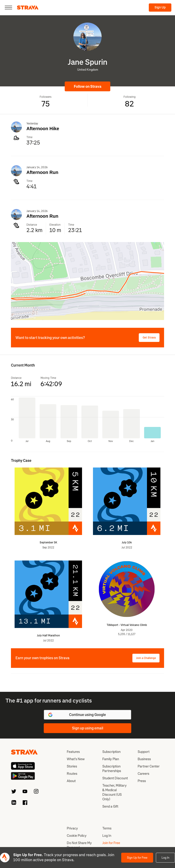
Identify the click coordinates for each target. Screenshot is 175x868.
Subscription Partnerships (112, 769)
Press (142, 781)
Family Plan (111, 759)
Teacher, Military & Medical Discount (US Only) (115, 792)
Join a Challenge (146, 658)
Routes (72, 774)
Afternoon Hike (43, 129)
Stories (72, 766)
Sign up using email (88, 728)
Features (73, 752)
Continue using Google (77, 715)
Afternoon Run (42, 172)
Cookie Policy (77, 836)
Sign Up (160, 7)
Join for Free (111, 843)
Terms (107, 828)
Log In (165, 858)
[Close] (8, 8)
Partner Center (149, 766)
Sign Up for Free (137, 858)
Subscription (111, 752)
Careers (143, 774)
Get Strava (149, 338)
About (71, 781)
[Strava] (28, 8)
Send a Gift (110, 806)
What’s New (76, 759)
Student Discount (115, 778)
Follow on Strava (88, 87)
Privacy (72, 828)
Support (144, 752)
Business (144, 759)
